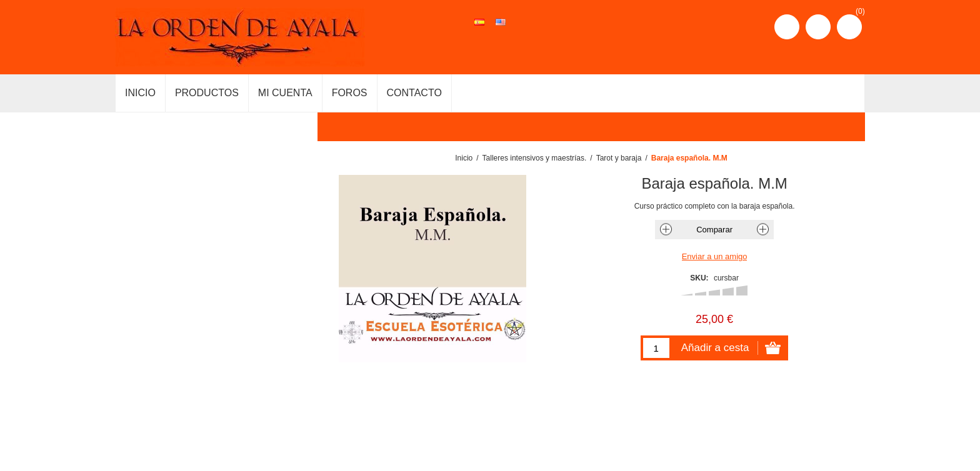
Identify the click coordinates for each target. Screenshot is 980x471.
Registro (787, 27)
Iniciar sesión (818, 27)
